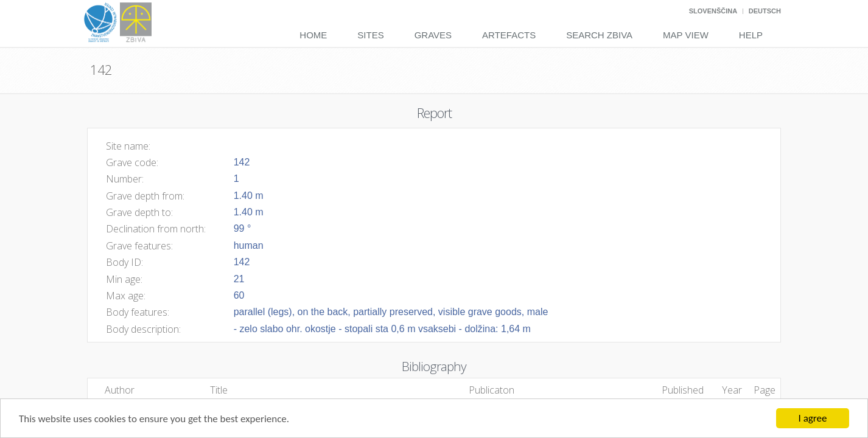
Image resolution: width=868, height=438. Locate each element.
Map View (686, 35)
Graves (433, 35)
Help (751, 35)
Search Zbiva (599, 35)
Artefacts (509, 35)
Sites (370, 35)
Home (313, 35)
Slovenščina (713, 11)
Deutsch (765, 11)
